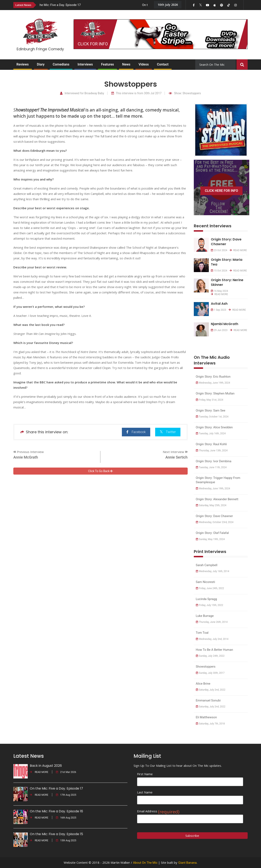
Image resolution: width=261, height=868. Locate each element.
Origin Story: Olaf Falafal (212, 533)
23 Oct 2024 (219, 250)
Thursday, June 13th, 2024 (212, 451)
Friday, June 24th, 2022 (210, 588)
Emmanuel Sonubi (208, 700)
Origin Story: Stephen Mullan (215, 393)
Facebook (136, 432)
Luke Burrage (205, 616)
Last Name (145, 792)
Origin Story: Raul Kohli (211, 444)
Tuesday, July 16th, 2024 (211, 433)
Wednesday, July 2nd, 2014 (212, 639)
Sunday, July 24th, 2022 (210, 656)
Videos (144, 64)
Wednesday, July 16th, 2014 (213, 571)
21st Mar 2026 (66, 772)
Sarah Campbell (207, 565)
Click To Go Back (100, 471)
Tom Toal (202, 633)
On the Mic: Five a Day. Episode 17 (63, 5)
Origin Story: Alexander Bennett (217, 499)
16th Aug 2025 (66, 818)
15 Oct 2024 (219, 271)
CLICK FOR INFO (93, 44)
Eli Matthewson (206, 717)
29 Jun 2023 (219, 330)
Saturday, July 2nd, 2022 (211, 690)
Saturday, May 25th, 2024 (211, 505)
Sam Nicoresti (206, 582)
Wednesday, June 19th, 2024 (213, 383)
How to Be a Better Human (214, 650)
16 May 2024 (219, 291)
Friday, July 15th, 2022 (210, 605)
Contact (163, 64)
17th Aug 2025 (66, 795)
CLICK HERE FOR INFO (222, 191)
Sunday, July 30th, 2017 (210, 673)
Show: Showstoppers (185, 93)
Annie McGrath (26, 457)
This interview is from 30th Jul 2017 (136, 93)
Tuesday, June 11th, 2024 (211, 467)
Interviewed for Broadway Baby (82, 93)
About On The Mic (145, 863)
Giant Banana (187, 863)
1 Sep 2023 (219, 310)
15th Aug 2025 (66, 840)
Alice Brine (203, 684)
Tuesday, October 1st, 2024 (212, 417)
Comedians (61, 64)
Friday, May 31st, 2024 (210, 400)
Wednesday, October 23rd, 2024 (215, 522)
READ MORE (238, 250)
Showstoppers (206, 667)
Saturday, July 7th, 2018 (210, 724)
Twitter (168, 432)
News (126, 64)
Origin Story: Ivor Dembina (214, 461)
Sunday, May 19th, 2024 (210, 539)
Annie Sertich (177, 457)
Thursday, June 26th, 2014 (212, 622)
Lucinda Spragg (206, 599)
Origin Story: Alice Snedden (214, 427)
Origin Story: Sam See (211, 410)
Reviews (23, 64)
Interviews (85, 64)
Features (108, 64)
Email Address (158, 811)
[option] (94, 5)
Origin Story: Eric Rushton (213, 377)
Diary (41, 64)
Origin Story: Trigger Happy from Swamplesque (218, 480)
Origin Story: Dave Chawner (214, 516)
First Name (145, 774)
